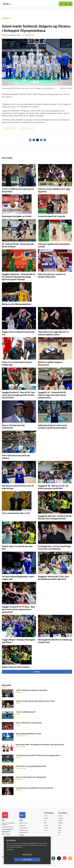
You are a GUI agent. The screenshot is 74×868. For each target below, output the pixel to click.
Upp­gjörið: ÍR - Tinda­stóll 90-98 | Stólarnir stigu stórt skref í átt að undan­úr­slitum (52, 395)
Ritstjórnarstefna (26, 831)
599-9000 (8, 835)
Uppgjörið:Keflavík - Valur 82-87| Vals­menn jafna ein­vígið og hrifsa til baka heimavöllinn (19, 395)
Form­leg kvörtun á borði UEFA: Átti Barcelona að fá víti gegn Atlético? (38, 756)
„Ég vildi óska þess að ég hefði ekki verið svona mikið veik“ (35, 788)
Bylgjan (61, 828)
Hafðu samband (26, 828)
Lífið (47, 823)
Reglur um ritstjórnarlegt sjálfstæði (9, 824)
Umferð (23, 838)
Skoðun (48, 826)
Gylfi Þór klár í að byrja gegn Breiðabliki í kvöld (31, 766)
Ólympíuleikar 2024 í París (27, 129)
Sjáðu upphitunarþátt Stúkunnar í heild (28, 734)
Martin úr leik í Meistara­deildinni (16, 304)
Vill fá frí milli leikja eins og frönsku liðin (29, 723)
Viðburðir (62, 823)
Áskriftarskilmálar (26, 833)
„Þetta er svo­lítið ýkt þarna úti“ (26, 712)
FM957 (61, 831)
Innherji (61, 816)
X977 (60, 833)
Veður (61, 826)
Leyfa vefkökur (39, 860)
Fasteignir (62, 818)
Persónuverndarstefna (9, 827)
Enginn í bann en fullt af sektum (16, 667)
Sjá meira (37, 672)
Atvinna (61, 821)
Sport (47, 821)
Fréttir (47, 816)
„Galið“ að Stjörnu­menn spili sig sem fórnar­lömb (32, 690)
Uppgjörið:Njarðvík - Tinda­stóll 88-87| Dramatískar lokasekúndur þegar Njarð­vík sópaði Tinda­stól (19, 277)
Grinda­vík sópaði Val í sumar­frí (52, 217)
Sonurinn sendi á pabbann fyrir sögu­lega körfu (31, 777)
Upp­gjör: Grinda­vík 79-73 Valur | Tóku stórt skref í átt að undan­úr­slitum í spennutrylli (18, 610)
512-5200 (27, 823)
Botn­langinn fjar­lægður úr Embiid (17, 217)
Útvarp (47, 831)
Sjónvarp (48, 828)
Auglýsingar (24, 826)
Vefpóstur (24, 841)
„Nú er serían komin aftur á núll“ (16, 513)
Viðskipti (48, 818)
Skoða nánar (10, 855)
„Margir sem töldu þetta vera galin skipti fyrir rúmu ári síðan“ (36, 701)
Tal (60, 836)
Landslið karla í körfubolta (10, 129)
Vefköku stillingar (16, 860)
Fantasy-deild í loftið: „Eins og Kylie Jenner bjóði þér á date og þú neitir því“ (40, 745)
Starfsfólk (24, 836)
